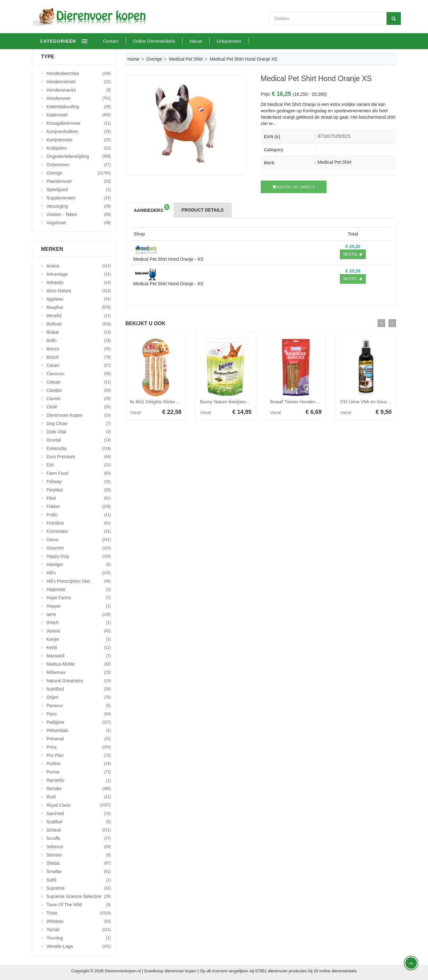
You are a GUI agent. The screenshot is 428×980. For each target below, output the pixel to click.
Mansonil (79, 656)
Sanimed (79, 813)
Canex (79, 365)
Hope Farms (79, 598)
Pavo (79, 714)
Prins (79, 747)
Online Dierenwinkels (174, 41)
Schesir (79, 830)
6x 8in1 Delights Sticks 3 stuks (160, 402)
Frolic (79, 515)
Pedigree (79, 722)
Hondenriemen (79, 82)
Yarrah (79, 930)
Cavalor (79, 390)
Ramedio (79, 780)
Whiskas (79, 921)
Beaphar (79, 307)
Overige (154, 59)
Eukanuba (79, 448)
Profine (79, 764)
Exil (79, 465)
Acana (79, 266)
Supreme (79, 888)
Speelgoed (79, 190)
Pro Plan (79, 755)
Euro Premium (79, 457)
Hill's (79, 573)
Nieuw (216, 41)
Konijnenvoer (79, 140)
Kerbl (79, 647)
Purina (79, 772)
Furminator (79, 531)
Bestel (353, 254)
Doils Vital (79, 432)
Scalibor (79, 822)
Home (133, 59)
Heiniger (79, 565)
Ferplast (79, 490)
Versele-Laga (79, 946)
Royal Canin (79, 805)
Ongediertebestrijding (79, 156)
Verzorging (79, 206)
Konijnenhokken (79, 131)
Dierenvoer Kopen (79, 415)
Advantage (79, 274)
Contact (131, 41)
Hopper (79, 606)
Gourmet (79, 548)
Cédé (79, 407)
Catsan (79, 382)
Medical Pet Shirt (186, 59)
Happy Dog (79, 556)
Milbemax (79, 672)
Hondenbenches (79, 73)
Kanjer (79, 639)
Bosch (79, 357)
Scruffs (79, 838)
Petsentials (79, 730)
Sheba (79, 863)
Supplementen (79, 198)
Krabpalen (79, 148)
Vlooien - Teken (79, 214)
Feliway (79, 482)
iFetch (79, 623)
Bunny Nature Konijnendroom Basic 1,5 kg (242, 402)
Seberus (79, 847)
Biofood (79, 324)
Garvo (79, 540)
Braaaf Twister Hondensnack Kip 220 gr (309, 402)
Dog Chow (79, 423)
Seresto (79, 855)
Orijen (79, 697)
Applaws (79, 299)
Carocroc (79, 374)
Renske (79, 789)
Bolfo (79, 340)
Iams (79, 614)
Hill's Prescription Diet (79, 581)
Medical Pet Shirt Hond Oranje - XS (168, 259)
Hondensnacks (79, 90)
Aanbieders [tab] (152, 209)
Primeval (79, 739)
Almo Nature (79, 291)
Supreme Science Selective (79, 896)
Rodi (79, 797)
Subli (79, 880)
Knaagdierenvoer (79, 123)
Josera (79, 631)
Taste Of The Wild (79, 905)
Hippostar (79, 589)
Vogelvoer (79, 223)
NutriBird (79, 689)
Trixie (79, 913)
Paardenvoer (79, 181)
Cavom (79, 399)
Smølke (79, 872)
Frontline (79, 523)
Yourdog (79, 938)
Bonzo (79, 349)
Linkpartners (249, 41)
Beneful (79, 316)
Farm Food (79, 473)
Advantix (79, 282)
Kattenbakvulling (79, 107)
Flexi (79, 498)
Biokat (79, 332)
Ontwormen (79, 165)
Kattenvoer (79, 115)
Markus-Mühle (79, 664)
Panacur (79, 706)
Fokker (79, 506)
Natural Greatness (79, 681)
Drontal (79, 440)
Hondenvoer (79, 98)
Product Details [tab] (203, 210)
